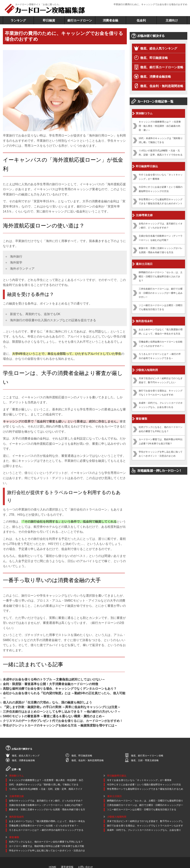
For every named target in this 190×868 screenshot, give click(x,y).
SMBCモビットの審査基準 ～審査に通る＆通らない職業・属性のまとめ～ (41, 703)
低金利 (141, 20)
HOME (52, 850)
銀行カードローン (80, 20)
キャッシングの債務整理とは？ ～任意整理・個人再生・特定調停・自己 (46, 764)
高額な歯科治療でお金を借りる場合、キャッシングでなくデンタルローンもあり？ (46, 686)
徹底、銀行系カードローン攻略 (162, 67)
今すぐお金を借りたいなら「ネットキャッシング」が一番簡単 (161, 177)
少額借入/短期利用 (147, 370)
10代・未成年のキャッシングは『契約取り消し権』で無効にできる (161, 140)
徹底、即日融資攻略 (154, 58)
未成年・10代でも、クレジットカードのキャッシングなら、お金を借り (144, 814)
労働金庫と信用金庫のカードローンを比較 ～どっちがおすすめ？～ (161, 344)
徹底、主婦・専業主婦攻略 (145, 744)
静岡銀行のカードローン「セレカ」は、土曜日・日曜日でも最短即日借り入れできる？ (161, 276)
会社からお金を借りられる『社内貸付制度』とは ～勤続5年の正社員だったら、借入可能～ (50, 689)
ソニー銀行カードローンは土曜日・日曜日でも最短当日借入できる (161, 307)
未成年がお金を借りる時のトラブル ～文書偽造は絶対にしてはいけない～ (41, 679)
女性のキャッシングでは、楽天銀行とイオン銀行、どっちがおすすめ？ (161, 226)
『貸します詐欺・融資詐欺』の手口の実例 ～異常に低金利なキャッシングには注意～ (47, 696)
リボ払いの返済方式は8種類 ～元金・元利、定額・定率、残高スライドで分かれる (161, 153)
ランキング (18, 20)
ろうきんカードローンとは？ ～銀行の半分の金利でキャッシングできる (46, 814)
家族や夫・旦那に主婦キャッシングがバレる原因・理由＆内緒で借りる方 (47, 793)
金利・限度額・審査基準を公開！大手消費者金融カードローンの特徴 (39, 682)
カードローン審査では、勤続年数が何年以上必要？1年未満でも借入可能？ (161, 441)
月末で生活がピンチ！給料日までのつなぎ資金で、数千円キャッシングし (145, 805)
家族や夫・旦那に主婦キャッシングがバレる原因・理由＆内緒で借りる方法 (161, 250)
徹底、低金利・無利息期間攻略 (162, 86)
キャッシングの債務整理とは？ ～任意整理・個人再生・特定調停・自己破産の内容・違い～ (160, 126)
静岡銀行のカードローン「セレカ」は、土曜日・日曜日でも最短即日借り (145, 785)
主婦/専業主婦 (144, 215)
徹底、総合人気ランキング (159, 48)
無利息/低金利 (144, 321)
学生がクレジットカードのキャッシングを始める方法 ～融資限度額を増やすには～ (46, 710)
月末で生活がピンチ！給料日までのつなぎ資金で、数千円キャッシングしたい (161, 380)
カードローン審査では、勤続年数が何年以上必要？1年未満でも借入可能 (47, 830)
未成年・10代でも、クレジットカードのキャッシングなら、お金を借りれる (161, 405)
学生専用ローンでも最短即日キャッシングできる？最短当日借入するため (145, 773)
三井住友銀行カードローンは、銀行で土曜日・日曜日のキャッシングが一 (145, 789)
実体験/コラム (144, 113)
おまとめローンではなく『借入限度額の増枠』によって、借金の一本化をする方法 (161, 332)
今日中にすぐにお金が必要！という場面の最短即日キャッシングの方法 (161, 189)
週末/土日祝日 (144, 264)
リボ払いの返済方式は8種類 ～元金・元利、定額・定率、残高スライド (46, 773)
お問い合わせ (84, 850)
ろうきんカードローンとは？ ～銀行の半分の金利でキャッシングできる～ (160, 356)
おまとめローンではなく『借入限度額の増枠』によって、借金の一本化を (47, 805)
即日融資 (49, 20)
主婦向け (172, 20)
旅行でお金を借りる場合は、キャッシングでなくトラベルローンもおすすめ (161, 393)
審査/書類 (142, 419)
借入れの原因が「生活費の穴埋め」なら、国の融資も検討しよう (36, 693)
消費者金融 (110, 20)
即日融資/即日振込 (147, 166)
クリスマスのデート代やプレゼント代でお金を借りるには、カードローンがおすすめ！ (48, 707)
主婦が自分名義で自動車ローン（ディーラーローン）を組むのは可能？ (161, 238)
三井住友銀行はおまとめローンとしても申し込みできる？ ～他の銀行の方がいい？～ (47, 700)
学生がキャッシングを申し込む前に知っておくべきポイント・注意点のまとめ (161, 454)
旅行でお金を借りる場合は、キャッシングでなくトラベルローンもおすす (145, 810)
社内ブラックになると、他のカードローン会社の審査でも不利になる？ (161, 429)
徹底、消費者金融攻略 (156, 77)
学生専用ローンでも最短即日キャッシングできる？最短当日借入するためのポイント (161, 202)
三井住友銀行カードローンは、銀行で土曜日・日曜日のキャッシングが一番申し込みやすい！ (161, 293)
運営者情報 (66, 850)
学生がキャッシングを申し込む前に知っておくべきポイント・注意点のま (47, 834)
